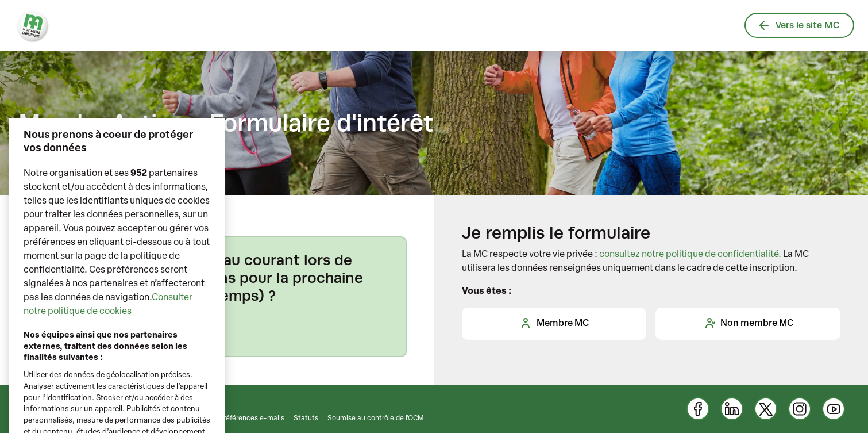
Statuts (306, 419)
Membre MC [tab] (554, 323)
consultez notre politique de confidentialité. (690, 255)
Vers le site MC (799, 25)
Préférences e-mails (252, 419)
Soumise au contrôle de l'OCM (376, 419)
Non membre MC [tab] (748, 323)
